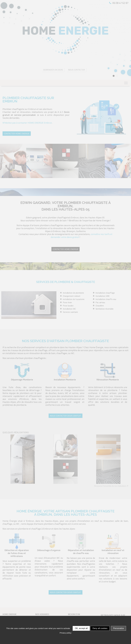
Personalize (119, 628)
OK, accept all (81, 628)
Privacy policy (65, 633)
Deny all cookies (100, 628)
